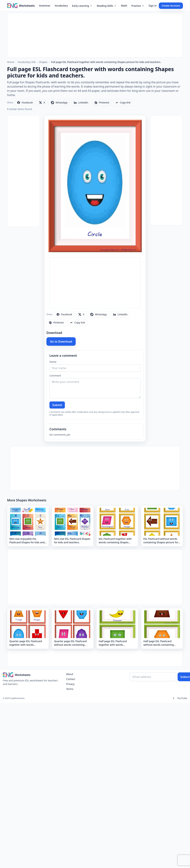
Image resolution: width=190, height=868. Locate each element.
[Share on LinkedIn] (81, 103)
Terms (70, 689)
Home (11, 62)
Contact (71, 679)
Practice (138, 6)
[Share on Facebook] (25, 103)
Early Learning (82, 6)
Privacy (70, 684)
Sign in (153, 6)
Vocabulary (61, 6)
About (70, 674)
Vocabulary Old (27, 62)
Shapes (43, 62)
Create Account (171, 6)
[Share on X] (42, 103)
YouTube (182, 698)
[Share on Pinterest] (102, 103)
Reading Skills (107, 6)
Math (124, 6)
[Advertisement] (95, 35)
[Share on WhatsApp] (59, 103)
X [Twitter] (174, 698)
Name (53, 362)
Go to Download (61, 342)
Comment (55, 376)
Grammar (45, 6)
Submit (57, 405)
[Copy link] (123, 103)
